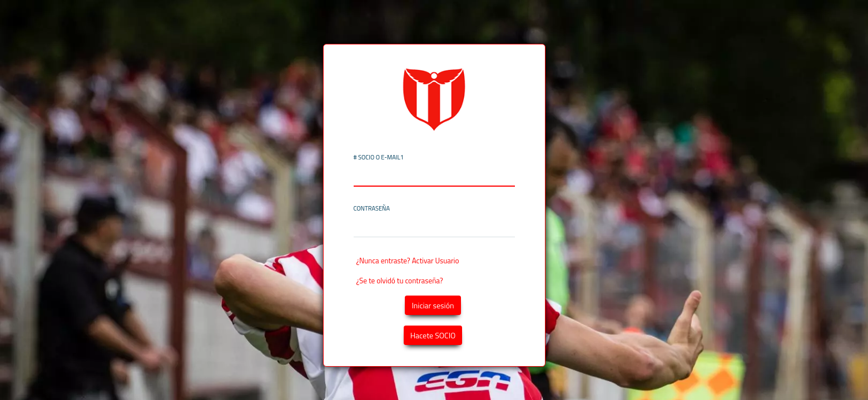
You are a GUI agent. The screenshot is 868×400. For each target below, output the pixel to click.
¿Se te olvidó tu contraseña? (400, 281)
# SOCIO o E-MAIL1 (379, 157)
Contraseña (372, 209)
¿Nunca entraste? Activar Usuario (408, 261)
